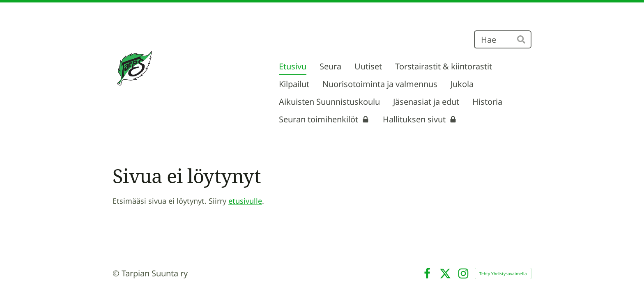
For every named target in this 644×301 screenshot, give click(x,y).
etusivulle (245, 201)
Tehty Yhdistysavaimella (503, 273)
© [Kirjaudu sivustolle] (117, 273)
